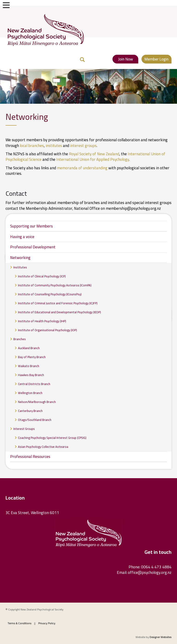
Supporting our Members (31, 226)
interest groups (83, 146)
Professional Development (33, 247)
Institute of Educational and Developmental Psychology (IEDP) (59, 312)
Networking (20, 258)
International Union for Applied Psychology (93, 159)
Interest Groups (24, 429)
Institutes (20, 267)
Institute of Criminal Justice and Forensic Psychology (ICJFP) (58, 303)
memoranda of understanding (82, 168)
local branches (32, 146)
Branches (20, 339)
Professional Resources (30, 457)
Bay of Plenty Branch (32, 357)
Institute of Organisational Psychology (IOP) (47, 330)
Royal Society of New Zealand (94, 154)
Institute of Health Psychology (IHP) (42, 321)
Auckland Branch (29, 348)
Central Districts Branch (34, 384)
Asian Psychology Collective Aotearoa (43, 447)
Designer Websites (161, 637)
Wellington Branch (30, 393)
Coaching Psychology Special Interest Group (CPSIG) (52, 438)
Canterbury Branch (30, 411)
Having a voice (22, 237)
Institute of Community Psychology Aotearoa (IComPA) (55, 285)
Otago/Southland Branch (35, 420)
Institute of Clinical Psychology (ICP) (42, 276)
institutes (54, 146)
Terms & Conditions (19, 623)
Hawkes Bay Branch (31, 375)
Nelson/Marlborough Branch (37, 402)
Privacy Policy (47, 623)
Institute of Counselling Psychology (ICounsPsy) (50, 294)
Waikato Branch (29, 366)
